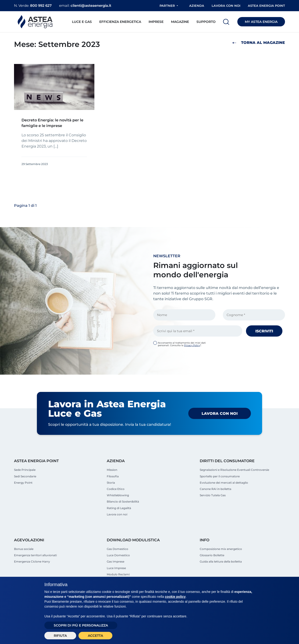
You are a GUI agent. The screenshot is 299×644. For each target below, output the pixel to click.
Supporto (206, 22)
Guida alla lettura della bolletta (221, 561)
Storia (111, 483)
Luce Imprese (116, 568)
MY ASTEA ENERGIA (261, 22)
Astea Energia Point (266, 6)
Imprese (156, 22)
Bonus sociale (24, 549)
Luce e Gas (82, 22)
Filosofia (113, 476)
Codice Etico (116, 489)
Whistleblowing (118, 495)
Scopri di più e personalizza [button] (81, 625)
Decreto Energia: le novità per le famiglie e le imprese (52, 123)
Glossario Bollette (212, 555)
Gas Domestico (117, 549)
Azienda (197, 6)
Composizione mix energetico (221, 549)
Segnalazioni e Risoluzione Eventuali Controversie (234, 470)
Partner (167, 6)
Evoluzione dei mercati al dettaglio (224, 483)
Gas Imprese (116, 561)
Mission (112, 470)
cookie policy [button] (175, 597)
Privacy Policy (192, 345)
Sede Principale (25, 470)
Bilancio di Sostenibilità (123, 501)
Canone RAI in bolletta (215, 489)
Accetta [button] (95, 636)
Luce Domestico (118, 555)
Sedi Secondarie (25, 476)
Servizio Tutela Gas (213, 495)
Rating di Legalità (119, 508)
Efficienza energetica (120, 22)
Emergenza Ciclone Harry (32, 561)
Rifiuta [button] (60, 636)
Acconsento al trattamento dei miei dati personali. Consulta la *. (182, 344)
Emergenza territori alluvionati (35, 555)
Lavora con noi (226, 6)
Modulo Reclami (118, 574)
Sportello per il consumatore (220, 476)
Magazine (180, 22)
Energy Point (23, 483)
